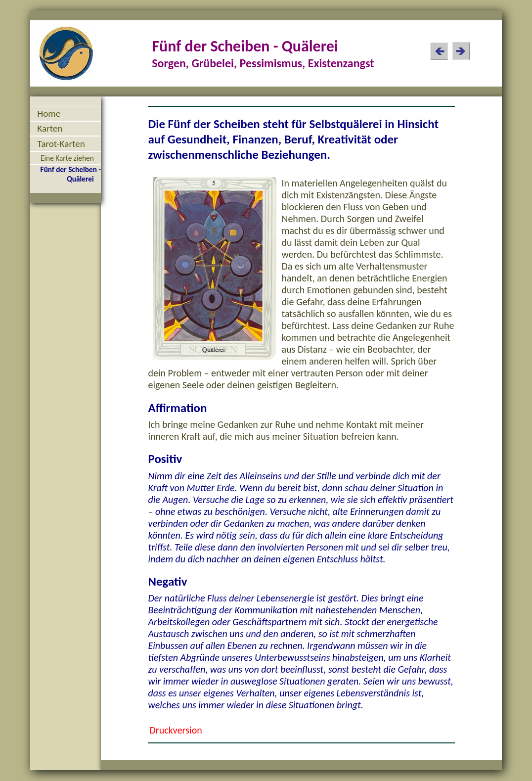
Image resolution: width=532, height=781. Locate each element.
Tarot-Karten (61, 144)
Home (49, 114)
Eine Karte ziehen (67, 158)
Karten (50, 128)
